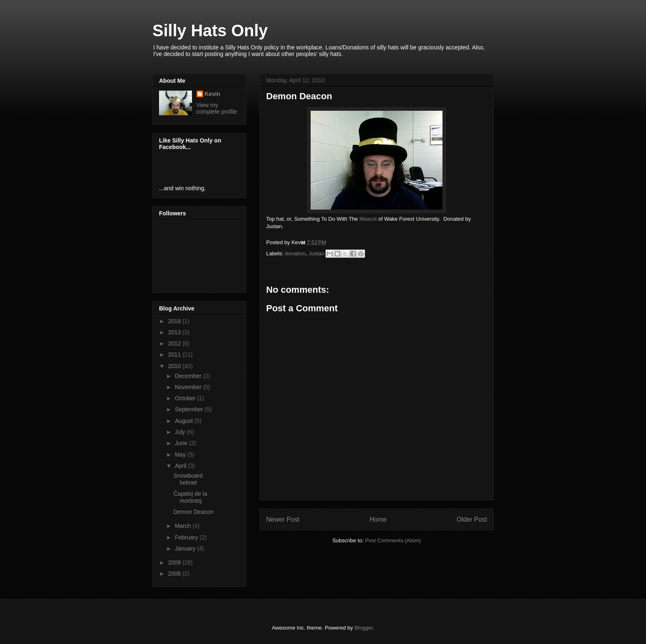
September (190, 409)
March (184, 526)
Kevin (213, 94)
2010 (175, 366)
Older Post (472, 519)
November (189, 387)
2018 (175, 321)
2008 (175, 574)
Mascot (368, 219)
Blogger (363, 628)
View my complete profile (217, 108)
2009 (175, 562)
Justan (316, 253)
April (181, 466)
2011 (175, 355)
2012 (175, 343)
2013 (175, 332)
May (181, 455)
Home (378, 519)
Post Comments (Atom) (393, 540)
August (184, 421)
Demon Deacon (193, 512)
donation (295, 253)
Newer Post (283, 519)
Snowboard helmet (188, 479)
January (186, 548)
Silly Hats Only (210, 30)
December (189, 376)
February (187, 537)
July (181, 432)
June (182, 443)
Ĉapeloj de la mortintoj (190, 497)
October (186, 398)
